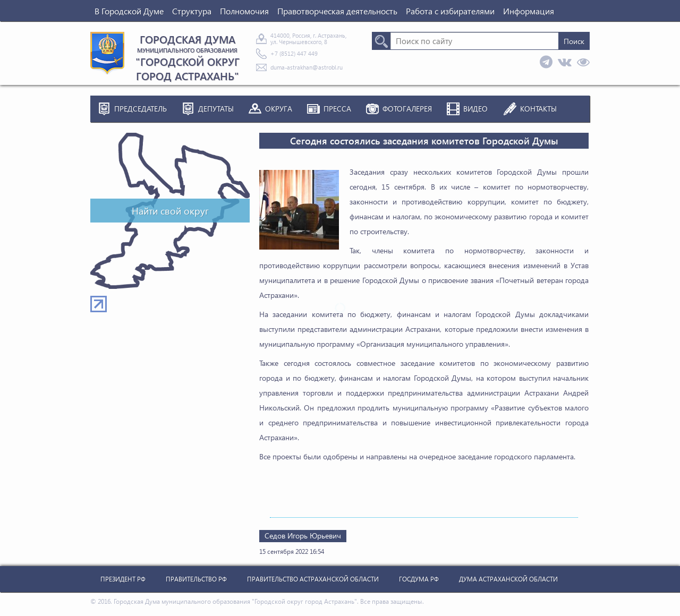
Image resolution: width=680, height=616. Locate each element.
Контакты (538, 109)
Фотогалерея (407, 109)
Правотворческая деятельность (337, 11)
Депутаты (216, 109)
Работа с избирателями (450, 11)
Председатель (141, 109)
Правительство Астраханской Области (313, 579)
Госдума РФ (419, 579)
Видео (475, 109)
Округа (279, 109)
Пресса (337, 109)
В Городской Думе (129, 11)
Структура (192, 11)
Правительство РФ (196, 579)
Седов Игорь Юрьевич (303, 536)
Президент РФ (123, 579)
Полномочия (244, 11)
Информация (529, 11)
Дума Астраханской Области (508, 579)
